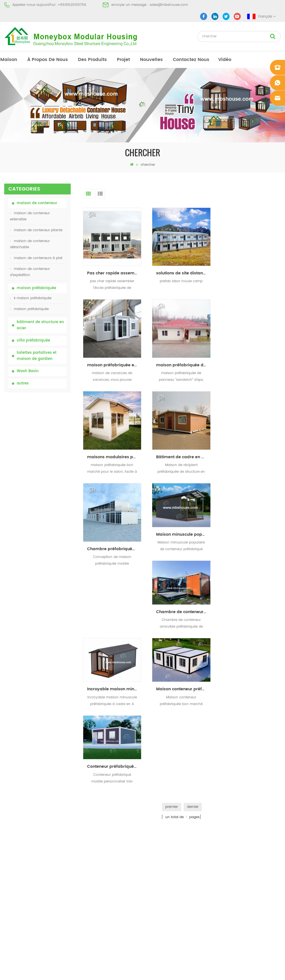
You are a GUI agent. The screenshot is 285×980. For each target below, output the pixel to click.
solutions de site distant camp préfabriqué (183, 273)
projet (123, 60)
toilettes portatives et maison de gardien (37, 356)
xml (7, 848)
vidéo (225, 60)
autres (23, 383)
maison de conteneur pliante (36, 230)
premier (172, 637)
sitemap (11, 838)
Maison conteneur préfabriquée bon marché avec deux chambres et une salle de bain (252, 520)
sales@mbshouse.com (169, 5)
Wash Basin (28, 371)
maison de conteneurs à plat (36, 258)
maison (9, 60)
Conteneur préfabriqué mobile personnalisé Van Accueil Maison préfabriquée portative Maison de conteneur (114, 597)
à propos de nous (48, 60)
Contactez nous (191, 60)
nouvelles (151, 60)
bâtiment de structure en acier (40, 325)
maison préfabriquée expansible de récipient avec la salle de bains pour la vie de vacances (252, 273)
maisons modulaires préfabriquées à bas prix (183, 365)
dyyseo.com (229, 971)
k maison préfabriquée (31, 298)
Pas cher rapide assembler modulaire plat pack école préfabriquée (114, 273)
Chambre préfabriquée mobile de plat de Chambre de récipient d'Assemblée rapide (114, 457)
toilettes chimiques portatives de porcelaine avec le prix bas (49, 424)
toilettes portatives (155, 788)
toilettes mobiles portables (162, 828)
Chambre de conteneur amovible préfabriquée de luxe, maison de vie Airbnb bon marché (252, 443)
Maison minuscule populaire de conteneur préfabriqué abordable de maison (183, 443)
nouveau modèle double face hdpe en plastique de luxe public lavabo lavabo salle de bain (48, 603)
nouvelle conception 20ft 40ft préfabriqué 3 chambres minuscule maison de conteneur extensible (49, 573)
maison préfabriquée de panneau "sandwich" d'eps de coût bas (114, 365)
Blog (8, 828)
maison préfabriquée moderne (165, 798)
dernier (193, 637)
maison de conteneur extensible (30, 216)
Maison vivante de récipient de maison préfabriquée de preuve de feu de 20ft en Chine (48, 514)
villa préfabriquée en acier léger (166, 848)
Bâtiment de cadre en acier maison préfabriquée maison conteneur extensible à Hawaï (252, 365)
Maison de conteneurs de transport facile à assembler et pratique (49, 544)
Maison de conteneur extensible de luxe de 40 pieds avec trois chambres (48, 633)
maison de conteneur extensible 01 (169, 868)
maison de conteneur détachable (30, 244)
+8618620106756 (72, 5)
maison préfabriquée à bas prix (166, 818)
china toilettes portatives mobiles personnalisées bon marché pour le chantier (46, 454)
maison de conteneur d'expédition (30, 272)
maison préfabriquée (36, 288)
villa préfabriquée (33, 341)
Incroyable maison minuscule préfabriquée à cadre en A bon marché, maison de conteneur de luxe (183, 520)
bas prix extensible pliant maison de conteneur (46, 484)
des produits (92, 60)
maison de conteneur (37, 203)
